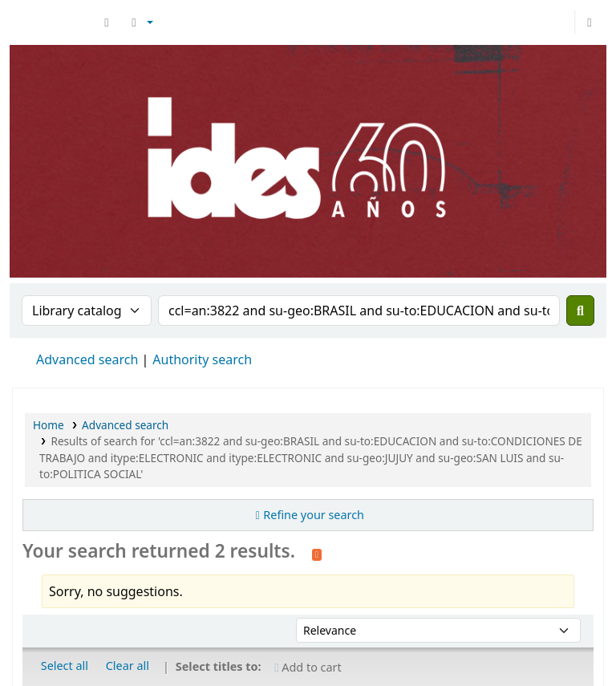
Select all (65, 666)
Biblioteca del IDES (53, 22)
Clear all (128, 666)
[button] (107, 22)
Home (49, 425)
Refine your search (314, 515)
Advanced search (87, 359)
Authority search (202, 359)
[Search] (580, 311)
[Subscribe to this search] (317, 553)
